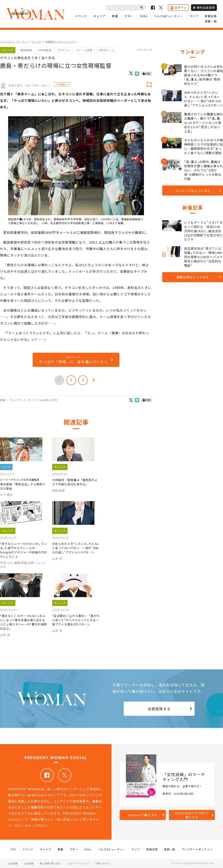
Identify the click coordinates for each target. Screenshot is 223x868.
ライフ (194, 16)
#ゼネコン (64, 50)
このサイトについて (78, 863)
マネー (129, 16)
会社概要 (13, 863)
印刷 (148, 74)
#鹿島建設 (26, 50)
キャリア (100, 16)
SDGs (144, 16)
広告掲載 (29, 863)
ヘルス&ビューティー (169, 16)
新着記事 (211, 16)
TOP (13, 849)
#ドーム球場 (85, 50)
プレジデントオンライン (197, 849)
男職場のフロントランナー (61, 42)
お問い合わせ (103, 863)
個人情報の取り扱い (51, 863)
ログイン (178, 8)
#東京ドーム (106, 50)
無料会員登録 (204, 7)
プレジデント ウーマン (14, 42)
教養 (115, 16)
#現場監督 (45, 50)
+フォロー (62, 84)
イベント (81, 16)
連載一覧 (211, 21)
